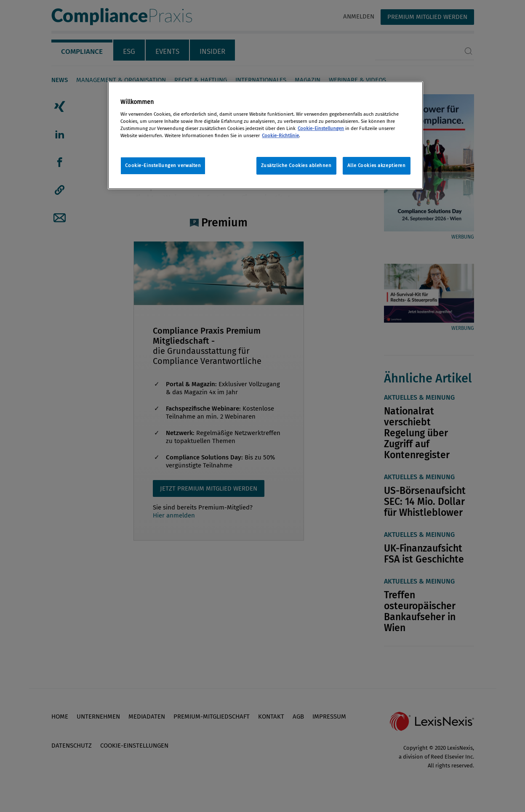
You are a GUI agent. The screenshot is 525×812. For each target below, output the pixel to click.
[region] (265, 135)
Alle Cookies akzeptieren (377, 165)
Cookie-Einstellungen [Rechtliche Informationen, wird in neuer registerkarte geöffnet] (321, 128)
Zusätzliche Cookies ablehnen (296, 165)
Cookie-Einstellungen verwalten (163, 165)
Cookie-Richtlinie (280, 135)
